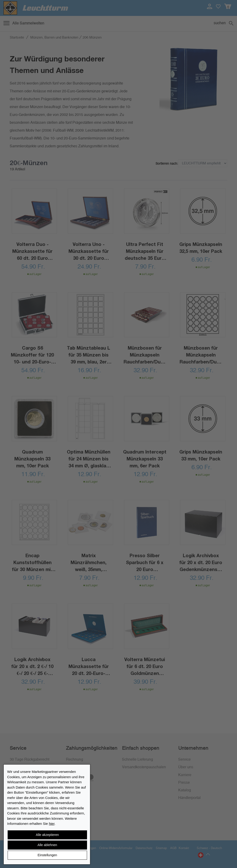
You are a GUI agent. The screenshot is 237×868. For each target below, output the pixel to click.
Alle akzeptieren (47, 835)
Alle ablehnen (47, 845)
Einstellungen (47, 855)
